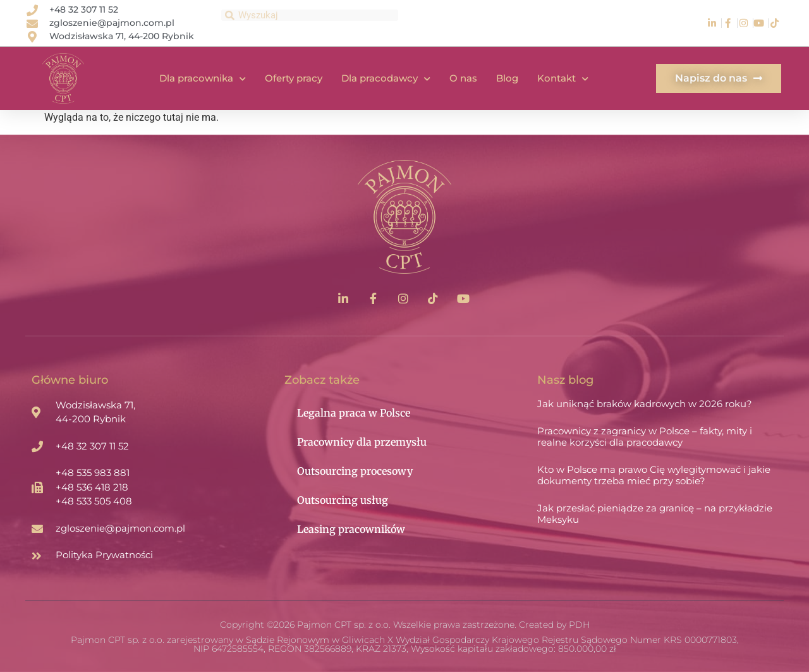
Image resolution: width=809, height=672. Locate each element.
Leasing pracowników (351, 529)
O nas (463, 78)
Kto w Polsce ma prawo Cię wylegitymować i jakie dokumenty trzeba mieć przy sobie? (654, 475)
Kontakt (563, 79)
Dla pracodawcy (386, 79)
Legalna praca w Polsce (354, 413)
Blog (507, 78)
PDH (579, 625)
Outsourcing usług (343, 500)
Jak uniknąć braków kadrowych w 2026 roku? (645, 404)
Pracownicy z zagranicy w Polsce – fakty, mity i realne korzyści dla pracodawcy (645, 437)
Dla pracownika (203, 79)
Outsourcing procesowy (355, 471)
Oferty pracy (294, 78)
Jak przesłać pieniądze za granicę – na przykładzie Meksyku (655, 514)
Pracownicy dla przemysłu (362, 442)
